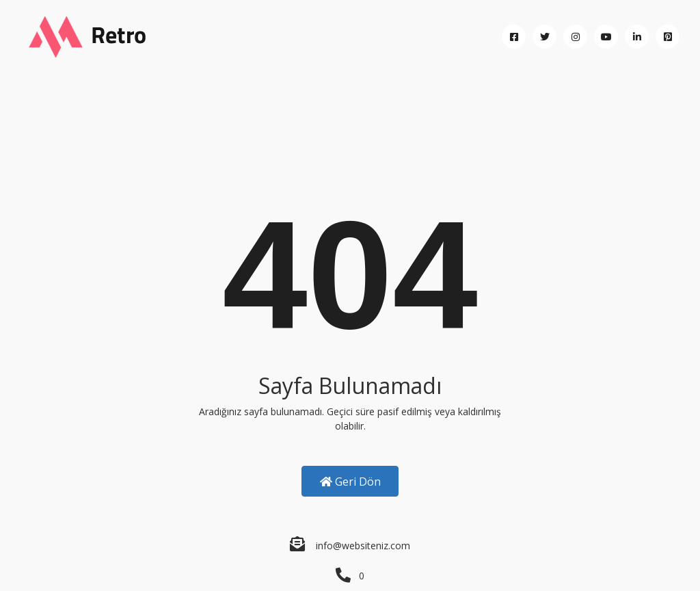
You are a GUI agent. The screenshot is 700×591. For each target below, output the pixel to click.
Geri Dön (350, 482)
